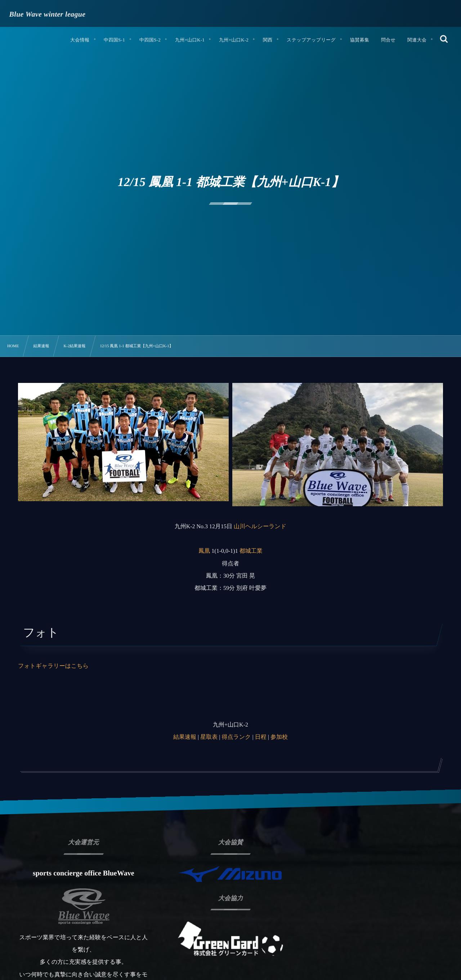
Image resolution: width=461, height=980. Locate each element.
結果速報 (185, 737)
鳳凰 (204, 551)
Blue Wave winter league (48, 14)
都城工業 (251, 551)
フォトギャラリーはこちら (53, 666)
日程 (261, 737)
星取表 (209, 737)
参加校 (279, 737)
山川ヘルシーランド (260, 527)
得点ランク (236, 737)
